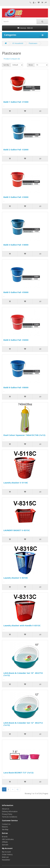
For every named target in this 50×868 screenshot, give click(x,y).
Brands (5, 837)
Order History (7, 854)
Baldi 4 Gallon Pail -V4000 (16, 245)
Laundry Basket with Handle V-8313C (22, 625)
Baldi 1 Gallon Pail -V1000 (16, 102)
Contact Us (6, 824)
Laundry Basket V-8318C (16, 578)
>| (17, 789)
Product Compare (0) (12, 59)
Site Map (5, 829)
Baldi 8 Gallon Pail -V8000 (16, 387)
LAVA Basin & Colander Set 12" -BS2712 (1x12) (23, 724)
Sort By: (6, 65)
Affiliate (5, 842)
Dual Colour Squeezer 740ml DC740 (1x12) (24, 435)
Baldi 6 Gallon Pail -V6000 (16, 340)
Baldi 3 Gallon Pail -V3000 (16, 197)
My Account (6, 852)
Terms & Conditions (10, 817)
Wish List (5, 857)
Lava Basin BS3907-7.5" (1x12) (18, 773)
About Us (6, 809)
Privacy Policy (7, 814)
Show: (31, 65)
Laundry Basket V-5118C (16, 483)
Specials (5, 845)
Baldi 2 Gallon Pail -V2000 (16, 150)
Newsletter (6, 860)
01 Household (18, 43)
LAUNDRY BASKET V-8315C (17, 530)
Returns (5, 827)
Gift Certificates (8, 839)
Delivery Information (10, 811)
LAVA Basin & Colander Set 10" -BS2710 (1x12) (23, 674)
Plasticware (33, 43)
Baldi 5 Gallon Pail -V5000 (16, 292)
